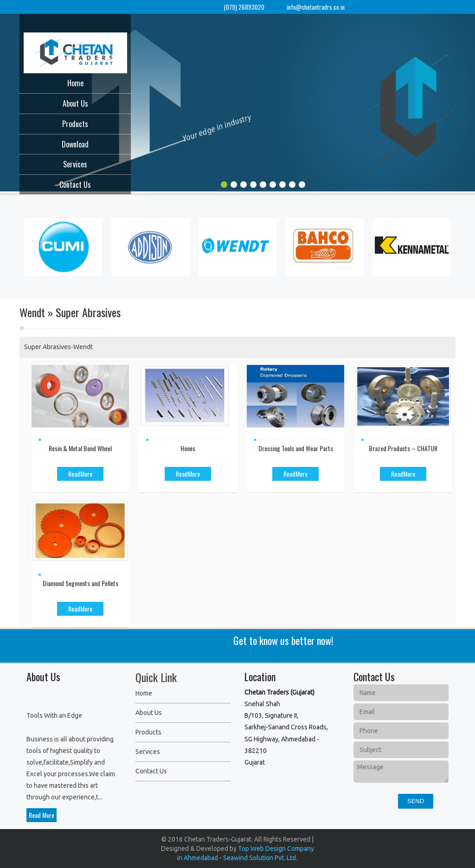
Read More (42, 815)
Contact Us (75, 185)
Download (75, 144)
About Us (75, 103)
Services (75, 164)
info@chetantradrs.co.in (316, 7)
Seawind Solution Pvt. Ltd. (260, 858)
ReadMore (80, 474)
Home (75, 83)
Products (75, 124)
